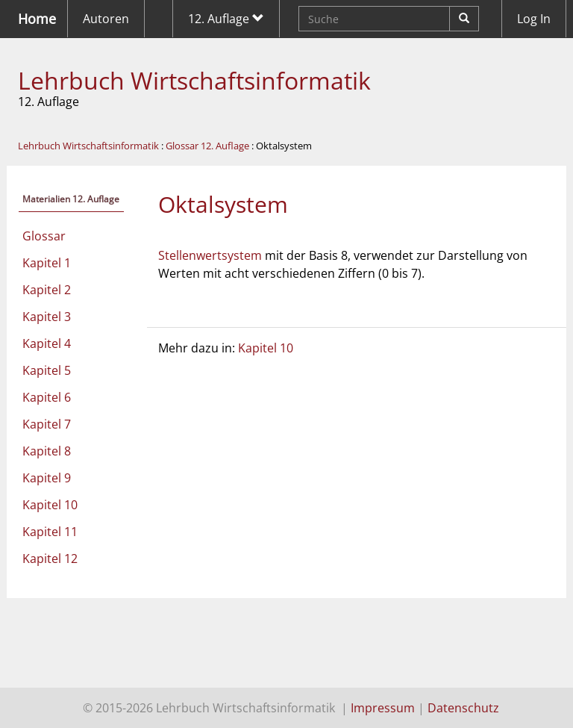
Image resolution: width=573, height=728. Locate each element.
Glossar (44, 236)
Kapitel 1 (47, 263)
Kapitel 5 (47, 370)
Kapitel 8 (47, 451)
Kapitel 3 (47, 317)
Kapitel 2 (47, 290)
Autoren (106, 19)
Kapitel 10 (50, 505)
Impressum (383, 708)
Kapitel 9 (47, 478)
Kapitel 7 (47, 424)
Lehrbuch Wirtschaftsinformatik (194, 80)
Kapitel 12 (50, 559)
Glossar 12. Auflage (207, 146)
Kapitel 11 (50, 532)
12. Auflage (226, 19)
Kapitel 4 (47, 343)
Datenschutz (463, 708)
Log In (534, 19)
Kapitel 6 (47, 397)
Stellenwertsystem (210, 255)
